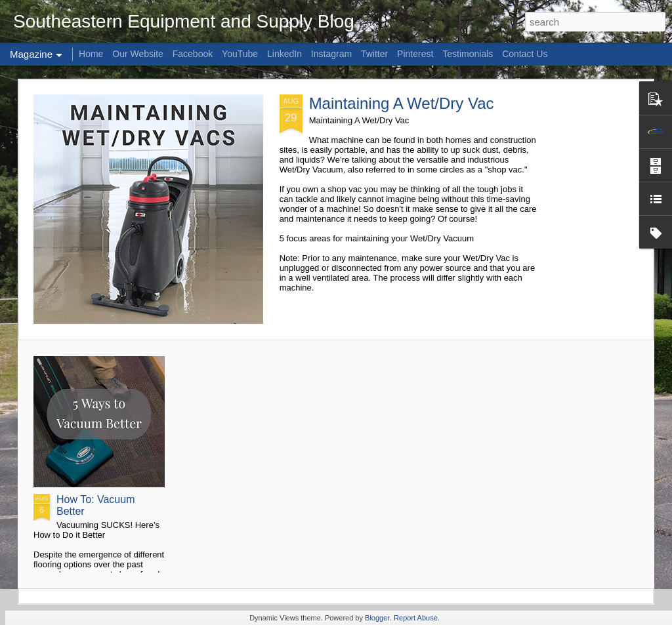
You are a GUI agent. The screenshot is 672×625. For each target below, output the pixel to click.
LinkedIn (284, 54)
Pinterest (415, 54)
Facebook (193, 54)
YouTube (240, 54)
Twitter (374, 54)
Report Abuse (416, 618)
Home (91, 54)
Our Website (138, 54)
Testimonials (468, 54)
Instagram (331, 54)
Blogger (377, 618)
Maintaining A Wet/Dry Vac (402, 103)
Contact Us (525, 54)
